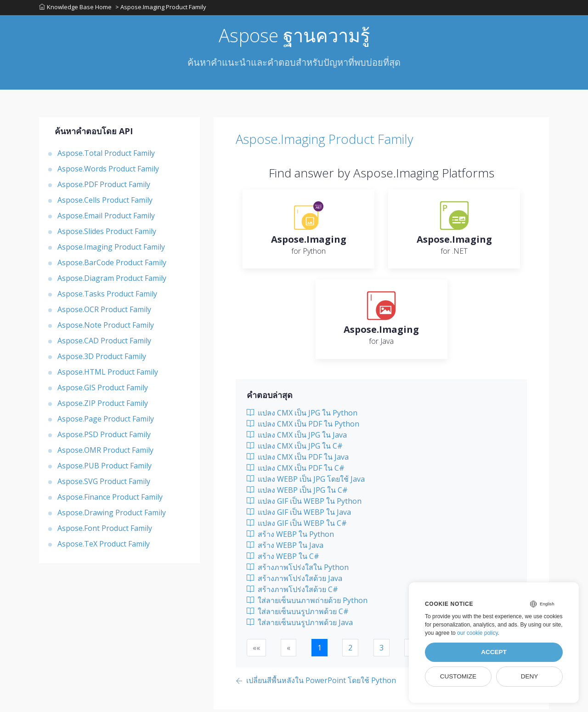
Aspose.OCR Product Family (104, 312)
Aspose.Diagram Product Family (112, 281)
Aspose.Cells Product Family (105, 203)
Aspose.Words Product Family (108, 171)
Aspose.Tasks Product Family (107, 296)
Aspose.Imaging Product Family (111, 250)
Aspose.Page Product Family (106, 422)
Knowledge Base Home (75, 9)
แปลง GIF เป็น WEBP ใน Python (304, 504)
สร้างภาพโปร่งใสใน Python (298, 570)
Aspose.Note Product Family (106, 328)
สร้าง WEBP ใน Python (290, 537)
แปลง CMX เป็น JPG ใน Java (297, 438)
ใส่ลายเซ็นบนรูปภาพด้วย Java (300, 625)
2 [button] (350, 650)
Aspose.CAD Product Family (104, 343)
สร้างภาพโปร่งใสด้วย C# (292, 592)
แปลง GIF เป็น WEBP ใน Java (299, 515)
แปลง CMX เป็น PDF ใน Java (298, 460)
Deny (530, 676)
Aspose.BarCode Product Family (112, 265)
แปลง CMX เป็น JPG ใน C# (295, 449)
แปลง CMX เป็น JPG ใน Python (302, 416)
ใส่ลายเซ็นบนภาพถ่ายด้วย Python (307, 603)
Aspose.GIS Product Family (103, 390)
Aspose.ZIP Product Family (103, 406)
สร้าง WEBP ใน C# (283, 559)
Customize (458, 676)
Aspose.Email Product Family (106, 218)
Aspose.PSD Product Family (104, 437)
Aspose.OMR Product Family (105, 453)
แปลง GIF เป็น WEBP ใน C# (297, 526)
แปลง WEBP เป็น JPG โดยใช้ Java (306, 482)
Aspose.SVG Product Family (104, 484)
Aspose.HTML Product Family (108, 375)
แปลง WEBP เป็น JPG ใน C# (297, 493)
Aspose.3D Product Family (102, 359)
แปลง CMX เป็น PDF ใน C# (296, 471)
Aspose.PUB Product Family (105, 468)
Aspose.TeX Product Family (104, 547)
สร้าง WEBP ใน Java (285, 548)
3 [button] (382, 650)
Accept (494, 652)
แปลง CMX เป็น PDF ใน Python (303, 427)
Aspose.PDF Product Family (104, 187)
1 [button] (319, 650)
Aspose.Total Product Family (106, 156)
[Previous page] (316, 684)
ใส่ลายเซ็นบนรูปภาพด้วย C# (298, 614)
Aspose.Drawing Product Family (112, 515)
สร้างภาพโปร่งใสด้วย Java (294, 581)
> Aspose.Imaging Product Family (162, 9)
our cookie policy (478, 633)
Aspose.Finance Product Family (110, 500)
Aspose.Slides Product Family (107, 234)
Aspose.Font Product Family (105, 531)
